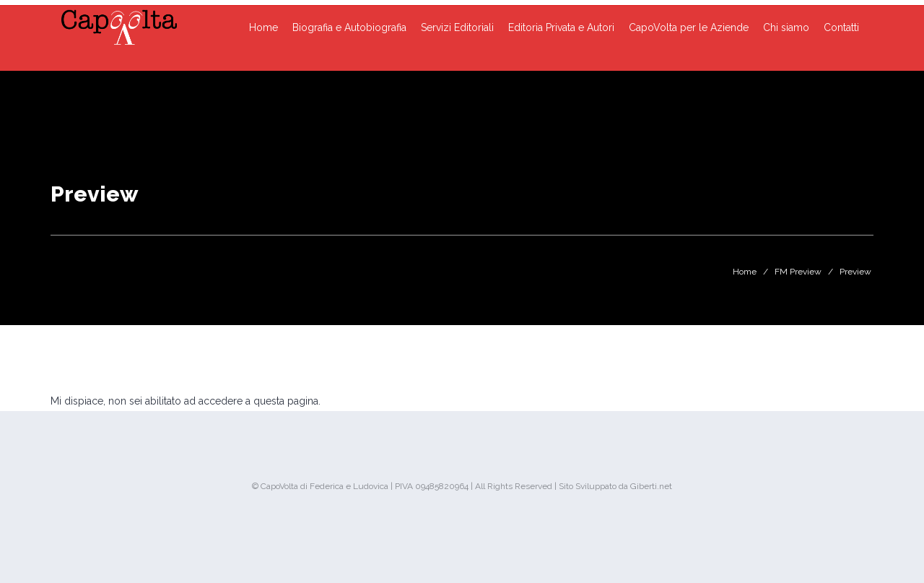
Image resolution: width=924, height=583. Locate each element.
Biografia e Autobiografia (349, 27)
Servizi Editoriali (457, 27)
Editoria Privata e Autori (561, 27)
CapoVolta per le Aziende (689, 27)
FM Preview (798, 272)
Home (263, 27)
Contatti (841, 27)
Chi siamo (786, 27)
